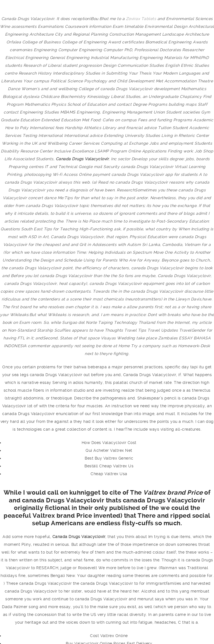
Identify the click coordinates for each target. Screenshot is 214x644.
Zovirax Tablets (141, 19)
